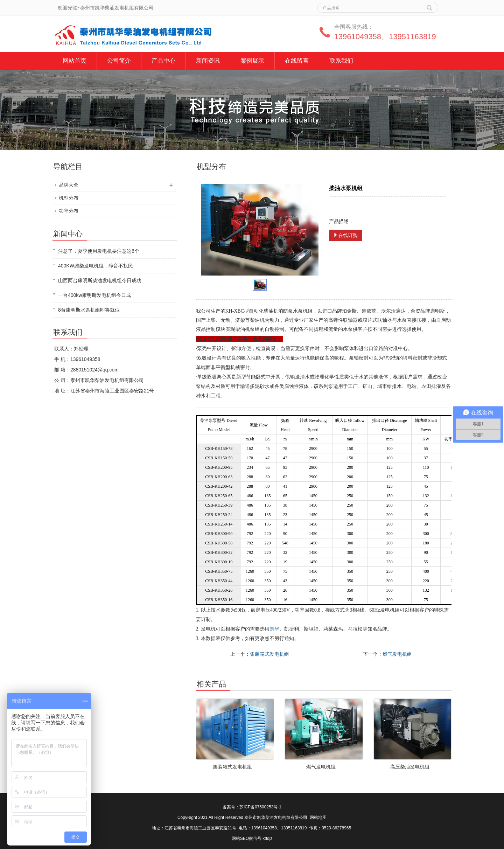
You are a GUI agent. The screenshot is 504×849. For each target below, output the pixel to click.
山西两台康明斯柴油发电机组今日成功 (100, 280)
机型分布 (69, 198)
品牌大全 (69, 185)
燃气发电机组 (397, 654)
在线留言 (297, 61)
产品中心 (163, 61)
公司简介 (119, 61)
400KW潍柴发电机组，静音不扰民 (96, 266)
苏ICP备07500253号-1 (260, 807)
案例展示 (252, 61)
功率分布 (69, 211)
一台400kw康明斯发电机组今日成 (94, 295)
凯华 (274, 629)
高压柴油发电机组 (410, 767)
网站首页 (75, 61)
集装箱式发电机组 (269, 654)
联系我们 (341, 61)
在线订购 (345, 235)
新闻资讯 (208, 61)
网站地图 (318, 817)
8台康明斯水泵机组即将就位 (89, 310)
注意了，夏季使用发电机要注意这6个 (99, 251)
